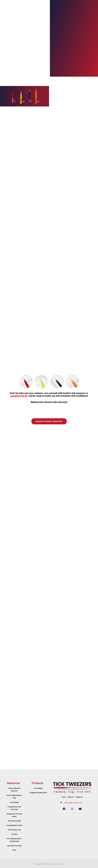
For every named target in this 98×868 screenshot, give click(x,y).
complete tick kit (19, 396)
